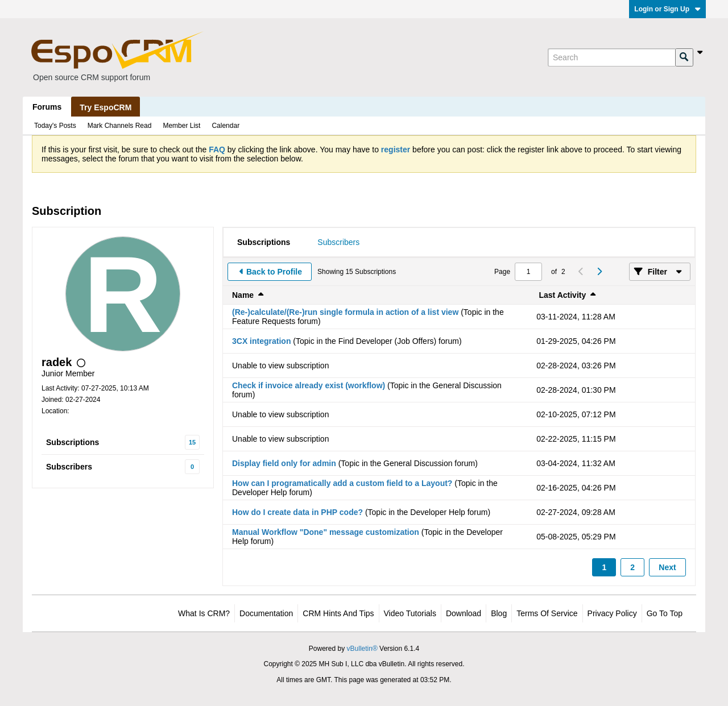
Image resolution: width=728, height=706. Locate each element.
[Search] (611, 57)
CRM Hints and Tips (338, 613)
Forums (47, 107)
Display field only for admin (284, 463)
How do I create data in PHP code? (297, 512)
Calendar (226, 126)
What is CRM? (204, 613)
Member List (181, 126)
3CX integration (261, 341)
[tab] (264, 242)
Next (667, 567)
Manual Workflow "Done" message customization (326, 532)
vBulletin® (362, 649)
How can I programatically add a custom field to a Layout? (342, 483)
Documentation (266, 613)
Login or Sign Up (667, 9)
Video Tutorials (410, 613)
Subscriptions (73, 442)
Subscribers (69, 467)
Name (243, 295)
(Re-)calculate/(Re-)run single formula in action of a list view (345, 312)
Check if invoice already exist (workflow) (309, 385)
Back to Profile (274, 272)
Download (464, 613)
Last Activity (563, 295)
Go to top (665, 613)
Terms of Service (547, 613)
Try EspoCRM (106, 107)
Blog (499, 613)
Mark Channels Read (120, 126)
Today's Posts (55, 126)
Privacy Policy (612, 613)
